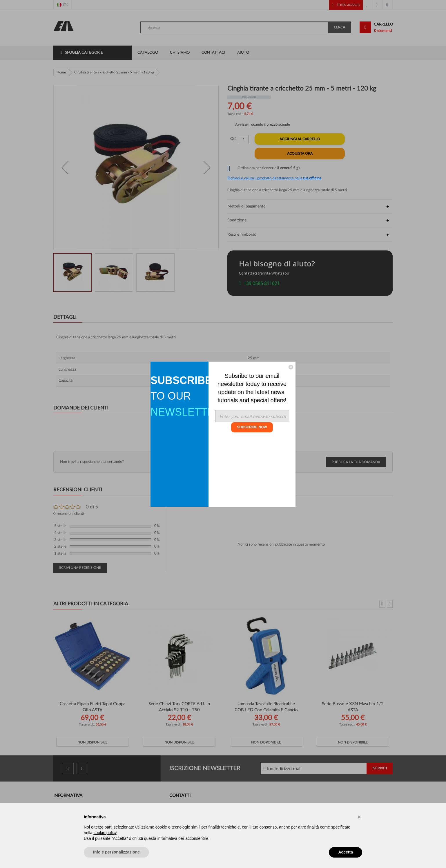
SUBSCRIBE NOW (252, 427)
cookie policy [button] (105, 833)
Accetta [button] (346, 852)
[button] (359, 817)
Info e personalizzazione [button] (116, 852)
